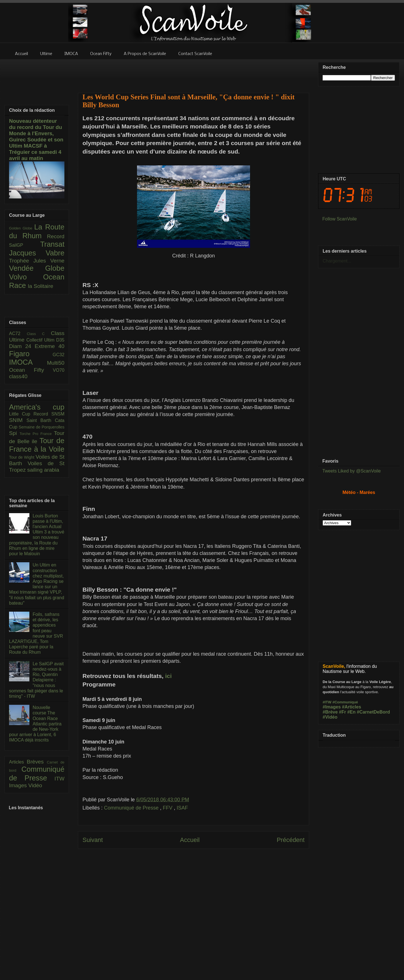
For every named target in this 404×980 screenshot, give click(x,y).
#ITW (327, 702)
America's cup (37, 407)
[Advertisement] (194, 73)
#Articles (352, 707)
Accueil (190, 840)
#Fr (343, 712)
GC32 (58, 355)
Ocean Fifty (31, 370)
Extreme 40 (50, 346)
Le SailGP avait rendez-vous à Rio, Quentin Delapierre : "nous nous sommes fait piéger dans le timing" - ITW (36, 680)
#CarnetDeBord (373, 712)
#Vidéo (330, 717)
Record (56, 236)
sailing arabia (43, 470)
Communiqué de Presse (132, 808)
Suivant (93, 840)
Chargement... (337, 261)
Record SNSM (49, 414)
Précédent (291, 840)
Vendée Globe (37, 268)
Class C (39, 334)
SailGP (25, 245)
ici (168, 676)
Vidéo (35, 785)
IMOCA (28, 362)
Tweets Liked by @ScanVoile (352, 471)
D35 (60, 340)
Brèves (37, 762)
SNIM (18, 420)
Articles (18, 762)
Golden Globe (22, 228)
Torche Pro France (37, 434)
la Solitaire (41, 286)
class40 (18, 376)
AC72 (18, 333)
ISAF (182, 808)
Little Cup (21, 414)
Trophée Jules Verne (37, 261)
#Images (332, 707)
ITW (59, 779)
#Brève (330, 712)
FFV (168, 808)
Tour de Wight (22, 457)
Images (19, 785)
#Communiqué (345, 702)
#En (351, 712)
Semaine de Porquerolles (42, 427)
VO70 (59, 370)
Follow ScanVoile (340, 219)
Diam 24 (22, 346)
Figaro (31, 354)
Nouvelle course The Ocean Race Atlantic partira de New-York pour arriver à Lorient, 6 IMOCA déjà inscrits (35, 724)
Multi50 (56, 363)
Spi (14, 433)
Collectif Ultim (41, 340)
